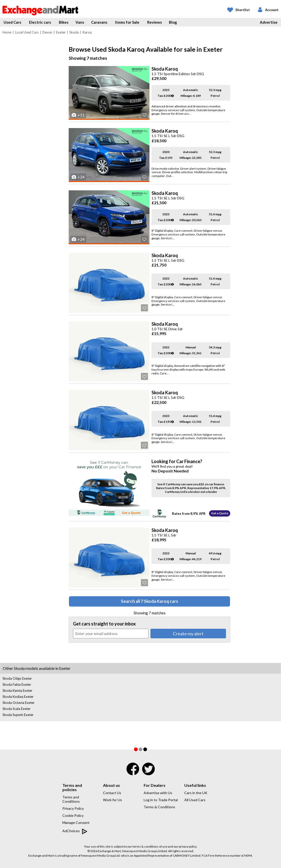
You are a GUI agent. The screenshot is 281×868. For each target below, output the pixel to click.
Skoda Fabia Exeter (17, 684)
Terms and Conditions (71, 799)
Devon (47, 32)
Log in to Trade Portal (161, 800)
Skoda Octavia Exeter (19, 703)
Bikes (64, 22)
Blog (173, 22)
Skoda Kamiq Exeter (17, 691)
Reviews (155, 22)
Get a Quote (220, 513)
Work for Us (112, 800)
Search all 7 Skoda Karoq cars (149, 601)
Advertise (269, 22)
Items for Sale (127, 22)
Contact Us (112, 793)
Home (7, 32)
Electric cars (40, 22)
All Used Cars (195, 800)
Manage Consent (76, 822)
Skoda (74, 32)
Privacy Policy (73, 808)
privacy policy (188, 846)
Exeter (61, 32)
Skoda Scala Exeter (17, 709)
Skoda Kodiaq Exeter (18, 697)
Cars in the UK (196, 793)
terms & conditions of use (150, 846)
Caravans (99, 22)
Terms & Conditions (159, 807)
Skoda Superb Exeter (18, 715)
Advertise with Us (158, 793)
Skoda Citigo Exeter (17, 678)
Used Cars (12, 22)
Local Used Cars (27, 32)
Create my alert (188, 634)
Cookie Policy (73, 815)
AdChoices (75, 831)
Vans (80, 22)
